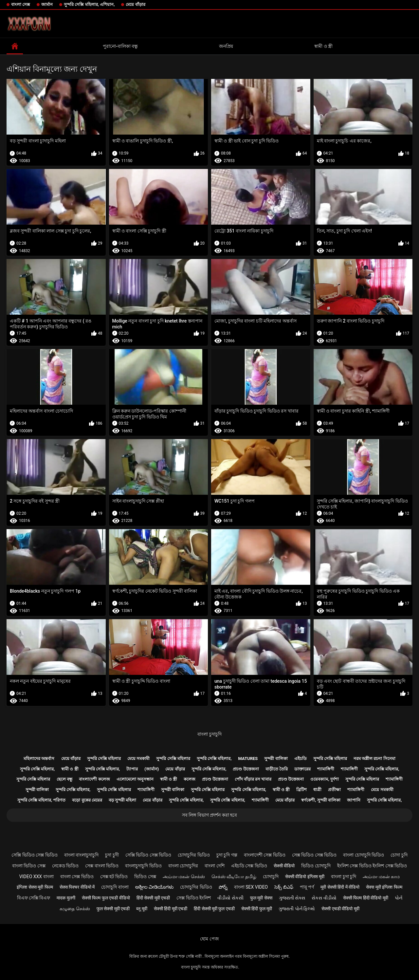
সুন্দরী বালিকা (276, 758)
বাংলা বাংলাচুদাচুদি (81, 855)
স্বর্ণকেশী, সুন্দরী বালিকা (321, 800)
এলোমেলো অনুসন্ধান (135, 779)
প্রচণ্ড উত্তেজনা (246, 769)
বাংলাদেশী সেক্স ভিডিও (265, 855)
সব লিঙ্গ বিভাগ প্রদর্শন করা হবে (209, 815)
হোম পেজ (209, 939)
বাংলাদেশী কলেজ (94, 779)
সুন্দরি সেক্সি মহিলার (104, 758)
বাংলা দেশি (214, 866)
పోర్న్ (223, 887)
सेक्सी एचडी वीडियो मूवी (340, 909)
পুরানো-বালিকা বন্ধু (120, 46)
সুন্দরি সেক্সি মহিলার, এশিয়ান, (89, 4)
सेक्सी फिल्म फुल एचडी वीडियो (106, 898)
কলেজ (190, 779)
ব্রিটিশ (301, 790)
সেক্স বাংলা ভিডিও (102, 866)
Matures (248, 758)
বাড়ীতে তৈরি (277, 769)
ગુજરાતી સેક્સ (292, 898)
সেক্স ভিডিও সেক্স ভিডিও (314, 855)
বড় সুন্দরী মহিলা (122, 800)
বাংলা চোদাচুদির (183, 866)
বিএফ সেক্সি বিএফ (34, 898)
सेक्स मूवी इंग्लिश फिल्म (384, 887)
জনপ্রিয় (226, 46)
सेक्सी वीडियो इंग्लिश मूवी (305, 877)
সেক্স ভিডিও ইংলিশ (194, 898)
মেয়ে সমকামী (138, 758)
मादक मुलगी (66, 898)
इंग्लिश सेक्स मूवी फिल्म (35, 887)
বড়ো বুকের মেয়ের (87, 800)
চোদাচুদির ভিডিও (194, 855)
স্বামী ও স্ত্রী (323, 46)
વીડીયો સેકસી (230, 898)
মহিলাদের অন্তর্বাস (39, 758)
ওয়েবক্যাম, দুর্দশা (324, 779)
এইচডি (301, 758)
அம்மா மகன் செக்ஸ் (184, 877)
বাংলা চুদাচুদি (209, 734)
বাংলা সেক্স (21, 4)
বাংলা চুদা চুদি (344, 877)
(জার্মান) (152, 769)
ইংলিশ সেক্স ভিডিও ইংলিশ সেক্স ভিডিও (372, 866)
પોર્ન (399, 898)
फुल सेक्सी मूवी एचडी (113, 909)
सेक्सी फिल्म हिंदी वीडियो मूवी (366, 898)
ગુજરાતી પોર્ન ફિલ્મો (297, 909)
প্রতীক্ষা (334, 790)
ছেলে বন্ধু (64, 779)
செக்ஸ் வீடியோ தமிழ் (234, 877)
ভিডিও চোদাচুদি (316, 866)
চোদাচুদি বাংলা (115, 887)
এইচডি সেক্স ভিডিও (249, 866)
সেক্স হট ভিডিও (114, 877)
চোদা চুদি (399, 855)
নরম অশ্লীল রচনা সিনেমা (374, 758)
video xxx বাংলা (36, 877)
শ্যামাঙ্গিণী (326, 769)
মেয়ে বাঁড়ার (135, 4)
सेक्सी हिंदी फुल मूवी (257, 909)
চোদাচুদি (271, 877)
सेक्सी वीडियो (284, 866)
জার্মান (47, 4)
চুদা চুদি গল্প (227, 855)
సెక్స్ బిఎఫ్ (284, 887)
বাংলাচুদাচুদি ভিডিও (143, 866)
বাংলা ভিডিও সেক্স (29, 866)
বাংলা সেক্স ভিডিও (77, 877)
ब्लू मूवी (142, 909)
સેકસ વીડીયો (324, 898)
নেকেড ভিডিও (65, 866)
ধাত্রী (317, 790)
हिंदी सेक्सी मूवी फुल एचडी (214, 909)
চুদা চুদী (112, 855)
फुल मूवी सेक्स (261, 898)
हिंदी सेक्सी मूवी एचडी (153, 898)
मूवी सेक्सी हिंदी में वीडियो (340, 887)
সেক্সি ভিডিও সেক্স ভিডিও (34, 855)
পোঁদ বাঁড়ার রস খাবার (253, 779)
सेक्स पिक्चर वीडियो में (77, 887)
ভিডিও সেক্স (145, 877)
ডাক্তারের (302, 769)
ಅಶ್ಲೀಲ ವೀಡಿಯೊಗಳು (154, 887)
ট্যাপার (132, 769)
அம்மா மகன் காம (381, 877)
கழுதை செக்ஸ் (75, 909)
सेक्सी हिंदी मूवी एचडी (171, 909)
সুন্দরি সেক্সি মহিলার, (214, 758)
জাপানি (354, 800)
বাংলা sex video (251, 887)
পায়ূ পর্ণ (307, 887)
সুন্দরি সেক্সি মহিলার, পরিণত (42, 800)
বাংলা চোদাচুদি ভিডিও (364, 855)
